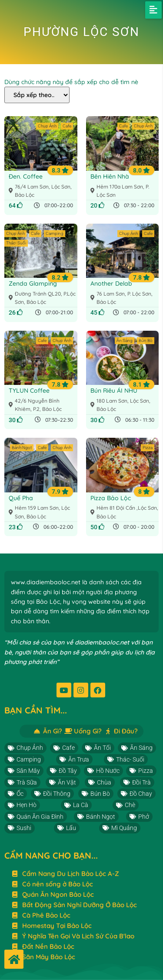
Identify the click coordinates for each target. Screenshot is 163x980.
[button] (153, 10)
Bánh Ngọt (22, 448)
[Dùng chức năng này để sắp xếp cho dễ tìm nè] (37, 95)
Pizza (148, 448)
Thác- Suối (16, 243)
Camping (55, 233)
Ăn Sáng (125, 340)
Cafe (67, 126)
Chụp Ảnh (47, 126)
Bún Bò (146, 340)
